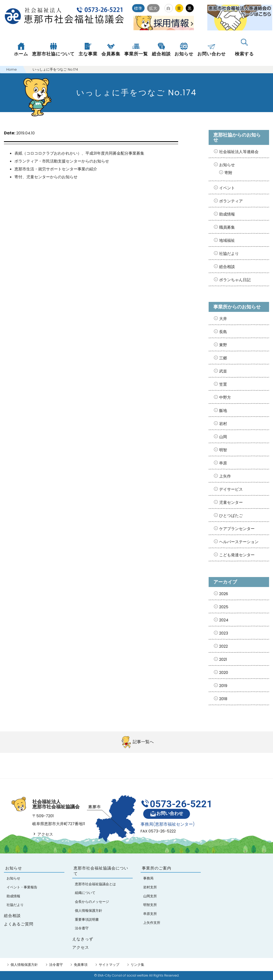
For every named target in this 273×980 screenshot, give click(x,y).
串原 (223, 463)
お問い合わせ (166, 814)
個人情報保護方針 (24, 965)
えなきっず (83, 939)
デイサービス (231, 489)
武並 (223, 371)
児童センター (231, 502)
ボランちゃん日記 (235, 280)
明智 (223, 450)
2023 (224, 633)
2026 (224, 594)
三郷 (223, 358)
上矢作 (225, 476)
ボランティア (231, 201)
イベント (227, 188)
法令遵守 (56, 965)
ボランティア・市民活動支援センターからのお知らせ (62, 161)
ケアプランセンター (237, 529)
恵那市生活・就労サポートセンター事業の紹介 (56, 169)
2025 (224, 607)
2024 (224, 620)
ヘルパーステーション (239, 542)
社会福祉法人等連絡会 (239, 152)
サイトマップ (109, 965)
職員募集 (227, 227)
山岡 (223, 437)
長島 (223, 332)
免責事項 (81, 965)
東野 (223, 345)
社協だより (229, 253)
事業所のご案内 (157, 868)
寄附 (228, 173)
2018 (223, 699)
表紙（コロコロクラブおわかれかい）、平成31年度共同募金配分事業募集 (79, 153)
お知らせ (227, 165)
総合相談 (227, 267)
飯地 (223, 410)
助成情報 (227, 214)
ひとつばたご (231, 515)
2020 (224, 672)
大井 (223, 319)
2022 (223, 646)
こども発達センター (237, 555)
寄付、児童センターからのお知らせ (46, 177)
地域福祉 (227, 240)
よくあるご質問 (19, 924)
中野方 (225, 397)
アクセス (43, 834)
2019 (223, 686)
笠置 (223, 384)
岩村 (223, 424)
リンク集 (137, 965)
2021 (223, 659)
